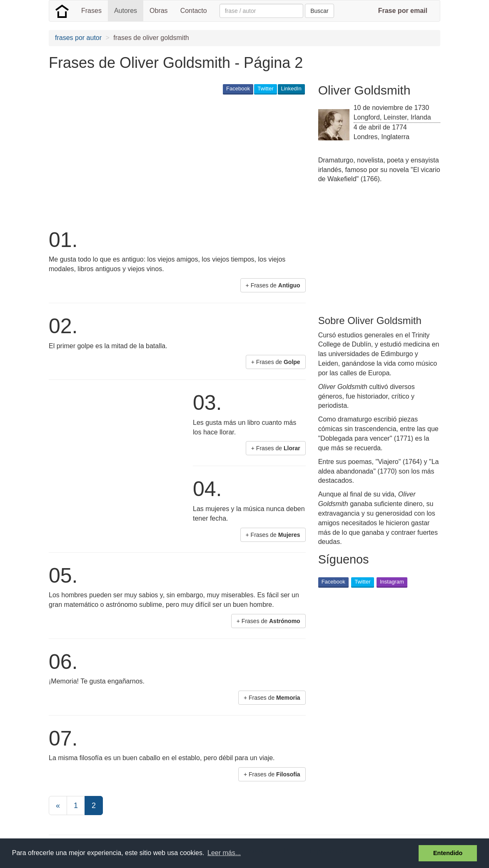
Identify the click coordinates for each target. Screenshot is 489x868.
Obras (159, 11)
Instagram (392, 582)
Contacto (194, 11)
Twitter (265, 89)
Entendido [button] (448, 853)
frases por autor (78, 38)
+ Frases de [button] (273, 285)
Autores (126, 11)
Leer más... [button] (224, 853)
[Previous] (58, 806)
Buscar (319, 11)
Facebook (238, 89)
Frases (91, 11)
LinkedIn (291, 89)
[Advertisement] (200, 161)
